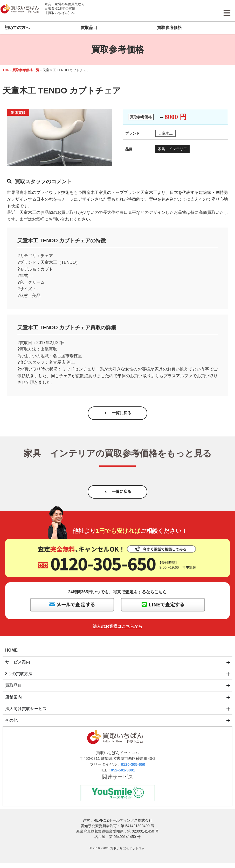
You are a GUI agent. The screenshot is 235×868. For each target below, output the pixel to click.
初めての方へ (17, 28)
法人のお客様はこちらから (117, 631)
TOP (6, 70)
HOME (11, 654)
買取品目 (89, 28)
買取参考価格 (169, 28)
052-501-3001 (123, 775)
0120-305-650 (133, 769)
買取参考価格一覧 (26, 70)
